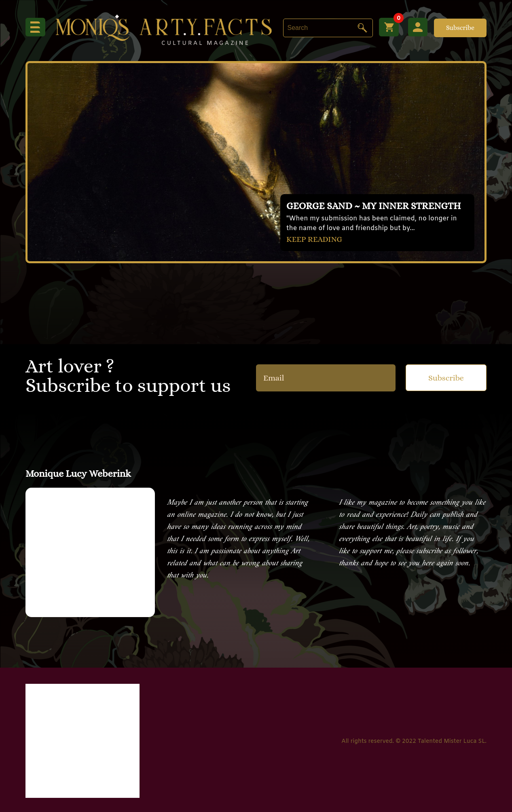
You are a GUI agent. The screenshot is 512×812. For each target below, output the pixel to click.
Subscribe (460, 28)
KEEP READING (315, 239)
